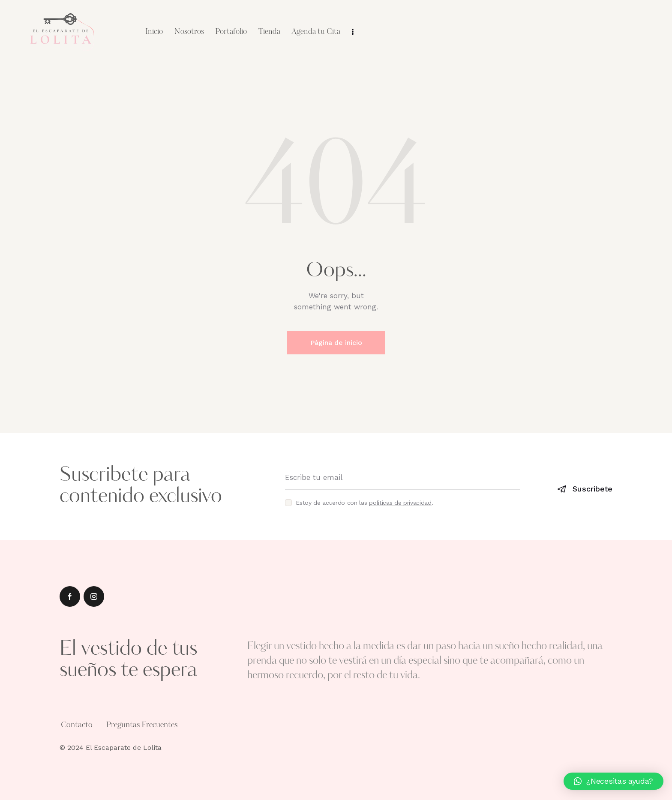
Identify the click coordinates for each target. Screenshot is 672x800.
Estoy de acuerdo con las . (364, 503)
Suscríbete (592, 489)
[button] (613, 781)
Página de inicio (336, 343)
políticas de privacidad (400, 503)
